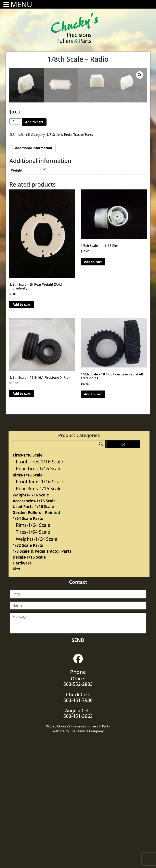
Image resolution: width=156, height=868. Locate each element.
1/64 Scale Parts (28, 649)
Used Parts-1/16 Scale (33, 637)
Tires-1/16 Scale (28, 585)
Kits (16, 699)
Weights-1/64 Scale (37, 669)
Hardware (22, 693)
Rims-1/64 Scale (33, 655)
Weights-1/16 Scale (31, 625)
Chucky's (75, 28)
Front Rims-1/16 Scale (40, 612)
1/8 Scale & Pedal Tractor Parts (42, 682)
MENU (21, 4)
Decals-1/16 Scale (29, 687)
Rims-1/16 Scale (28, 605)
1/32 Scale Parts (28, 676)
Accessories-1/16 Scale (34, 631)
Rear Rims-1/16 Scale (39, 619)
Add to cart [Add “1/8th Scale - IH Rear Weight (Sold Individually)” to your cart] (22, 435)
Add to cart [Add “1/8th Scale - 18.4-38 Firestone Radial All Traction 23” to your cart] (93, 525)
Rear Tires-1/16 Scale (39, 599)
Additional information (34, 278)
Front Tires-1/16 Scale (39, 592)
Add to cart (34, 252)
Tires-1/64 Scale (33, 662)
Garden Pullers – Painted (36, 643)
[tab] (34, 278)
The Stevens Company (87, 861)
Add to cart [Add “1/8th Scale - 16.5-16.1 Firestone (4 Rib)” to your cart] (22, 524)
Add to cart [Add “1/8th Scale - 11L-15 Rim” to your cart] (93, 392)
